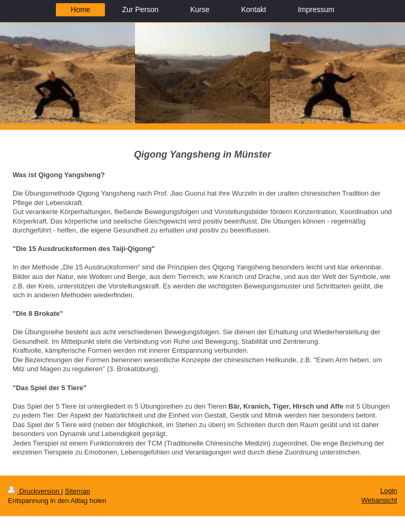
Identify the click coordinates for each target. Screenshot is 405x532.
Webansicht (379, 500)
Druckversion (35, 491)
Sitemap (78, 491)
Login (389, 491)
